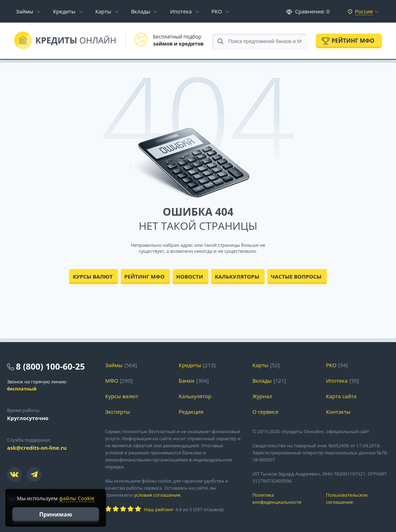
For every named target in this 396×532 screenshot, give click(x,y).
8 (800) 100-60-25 (50, 366)
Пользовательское (357, 499)
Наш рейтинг (159, 509)
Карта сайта (341, 396)
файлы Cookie (77, 498)
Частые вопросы (296, 276)
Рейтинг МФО (353, 41)
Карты (103, 11)
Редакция (191, 412)
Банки (187, 381)
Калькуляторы (237, 276)
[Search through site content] (260, 41)
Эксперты (118, 412)
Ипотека (181, 11)
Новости (190, 276)
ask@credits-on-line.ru (37, 448)
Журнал (262, 396)
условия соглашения (157, 495)
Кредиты (64, 11)
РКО (217, 11)
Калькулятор (195, 396)
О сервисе (265, 412)
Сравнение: (308, 11)
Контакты (338, 412)
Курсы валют (93, 276)
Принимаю (56, 514)
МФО (112, 381)
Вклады (141, 11)
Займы (25, 11)
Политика (284, 499)
